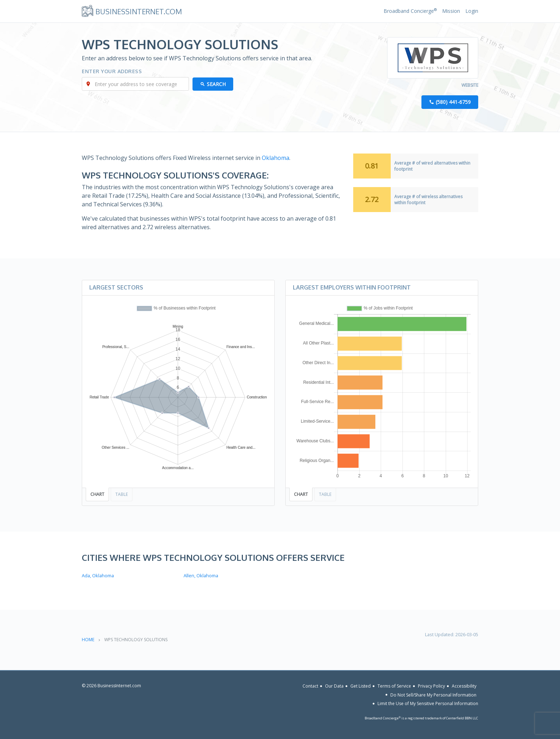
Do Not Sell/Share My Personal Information (433, 695)
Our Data (334, 686)
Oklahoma (276, 158)
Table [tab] (122, 494)
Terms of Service (394, 686)
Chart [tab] (97, 494)
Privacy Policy (431, 686)
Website (470, 85)
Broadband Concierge (410, 11)
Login (472, 11)
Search (216, 84)
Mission (451, 11)
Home (88, 640)
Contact (310, 686)
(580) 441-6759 (453, 102)
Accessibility (464, 686)
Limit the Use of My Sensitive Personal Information (428, 703)
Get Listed (361, 686)
